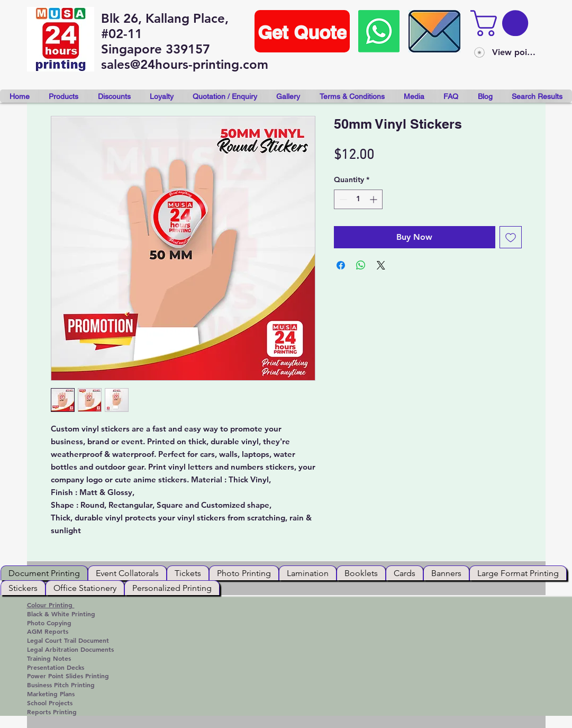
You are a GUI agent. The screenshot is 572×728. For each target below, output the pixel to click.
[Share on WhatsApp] (361, 265)
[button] (502, 23)
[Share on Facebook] (341, 265)
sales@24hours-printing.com (185, 64)
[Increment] (374, 199)
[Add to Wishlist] (511, 237)
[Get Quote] (302, 31)
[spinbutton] (358, 199)
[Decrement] (342, 199)
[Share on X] (381, 265)
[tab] (44, 573)
